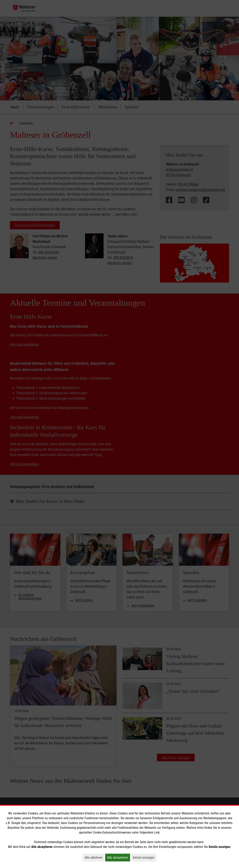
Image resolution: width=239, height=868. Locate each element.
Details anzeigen (145, 857)
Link (157, 832)
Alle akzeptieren (119, 857)
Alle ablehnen (95, 857)
